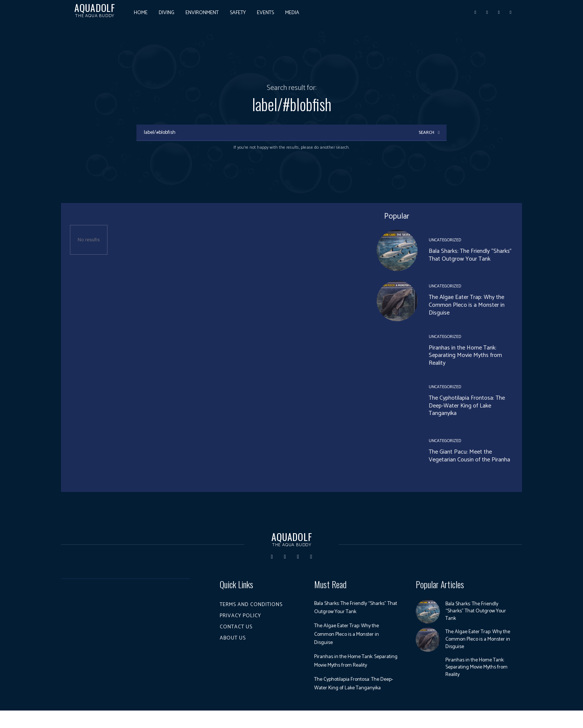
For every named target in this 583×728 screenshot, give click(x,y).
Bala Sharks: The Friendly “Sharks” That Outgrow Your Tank (470, 255)
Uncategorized (445, 241)
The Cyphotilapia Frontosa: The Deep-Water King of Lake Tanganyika (467, 407)
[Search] (429, 133)
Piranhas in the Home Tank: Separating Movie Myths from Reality (465, 356)
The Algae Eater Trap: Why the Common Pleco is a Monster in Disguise (467, 306)
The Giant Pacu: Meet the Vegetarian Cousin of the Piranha (469, 457)
